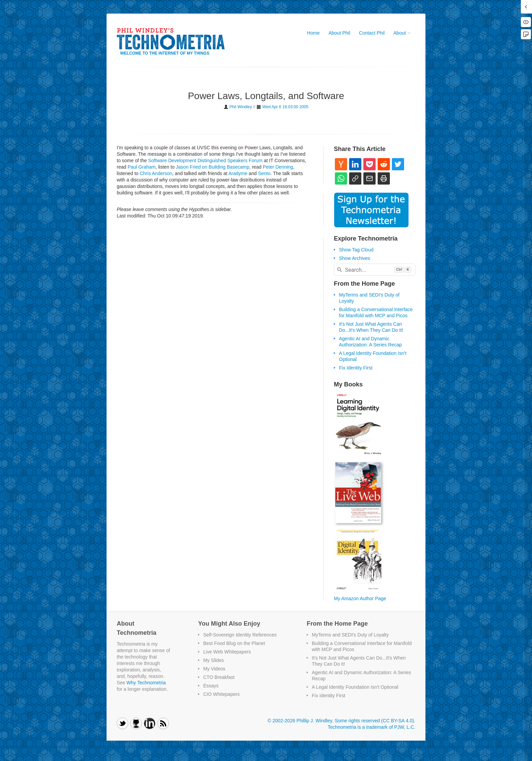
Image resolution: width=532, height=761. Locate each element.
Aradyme (238, 173)
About (402, 33)
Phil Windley (241, 107)
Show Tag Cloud (356, 250)
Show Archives (355, 258)
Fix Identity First (356, 368)
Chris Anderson (156, 173)
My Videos (214, 669)
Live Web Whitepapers (227, 652)
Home (313, 33)
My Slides (214, 660)
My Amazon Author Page (360, 598)
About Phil (339, 33)
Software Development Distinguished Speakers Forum (205, 160)
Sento (264, 173)
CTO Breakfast (219, 677)
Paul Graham (141, 167)
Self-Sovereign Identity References (240, 635)
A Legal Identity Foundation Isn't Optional (355, 687)
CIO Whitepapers (221, 694)
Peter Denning (278, 167)
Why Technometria (146, 683)
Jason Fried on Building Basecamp (212, 167)
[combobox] (375, 270)
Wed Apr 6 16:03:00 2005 (285, 107)
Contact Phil (372, 33)
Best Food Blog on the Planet (234, 643)
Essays (211, 686)
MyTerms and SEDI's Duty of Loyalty (350, 635)
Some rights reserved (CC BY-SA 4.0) (374, 721)
